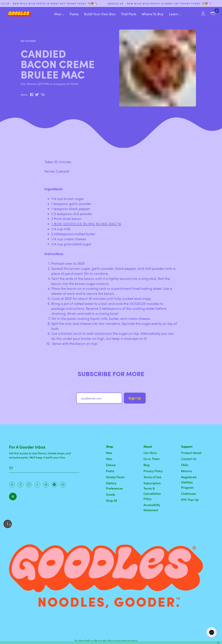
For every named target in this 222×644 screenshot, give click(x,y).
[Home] (17, 14)
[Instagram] (12, 485)
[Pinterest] (29, 485)
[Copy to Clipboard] (43, 95)
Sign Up (135, 398)
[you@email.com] (99, 398)
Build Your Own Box (100, 14)
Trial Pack (129, 14)
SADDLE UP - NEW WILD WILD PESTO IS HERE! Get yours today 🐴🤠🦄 (165, 3)
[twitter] (37, 95)
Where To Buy (153, 14)
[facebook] (32, 95)
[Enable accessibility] (8, 524)
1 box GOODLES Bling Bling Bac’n (86, 224)
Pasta (74, 14)
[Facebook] (20, 485)
